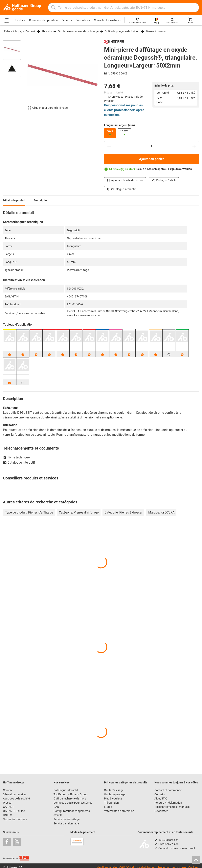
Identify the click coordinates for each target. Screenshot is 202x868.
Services (67, 20)
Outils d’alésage (114, 790)
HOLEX (7, 815)
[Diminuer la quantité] (109, 146)
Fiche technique (16, 457)
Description (41, 200)
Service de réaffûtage (67, 819)
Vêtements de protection (119, 811)
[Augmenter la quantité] (194, 146)
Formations (83, 20)
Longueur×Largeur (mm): (120, 125)
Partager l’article (164, 180)
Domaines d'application (43, 20)
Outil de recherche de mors (70, 798)
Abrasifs (47, 31)
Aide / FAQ (161, 798)
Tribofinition (111, 803)
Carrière (8, 790)
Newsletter (161, 811)
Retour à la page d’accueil (20, 31)
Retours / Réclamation (168, 803)
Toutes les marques (15, 819)
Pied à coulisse (113, 798)
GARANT (8, 807)
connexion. (112, 115)
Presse (7, 803)
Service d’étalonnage (66, 823)
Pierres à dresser (156, 31)
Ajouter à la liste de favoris (125, 180)
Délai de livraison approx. (164, 169)
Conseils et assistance (108, 20)
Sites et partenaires (15, 794)
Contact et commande (168, 790)
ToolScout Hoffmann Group (70, 794)
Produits (20, 20)
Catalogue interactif (121, 189)
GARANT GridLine (14, 811)
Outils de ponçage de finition (122, 31)
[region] (15, 77)
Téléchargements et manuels (172, 807)
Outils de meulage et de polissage (78, 31)
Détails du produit (14, 200)
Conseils (160, 794)
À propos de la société (16, 798)
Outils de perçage (115, 794)
